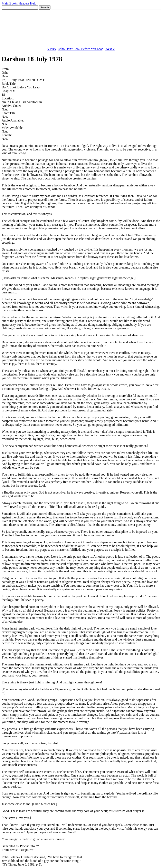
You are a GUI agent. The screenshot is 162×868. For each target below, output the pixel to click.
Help (33, 3)
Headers (24, 3)
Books (14, 3)
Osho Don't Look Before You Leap (81, 49)
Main (5, 3)
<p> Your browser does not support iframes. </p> (81, 28)
